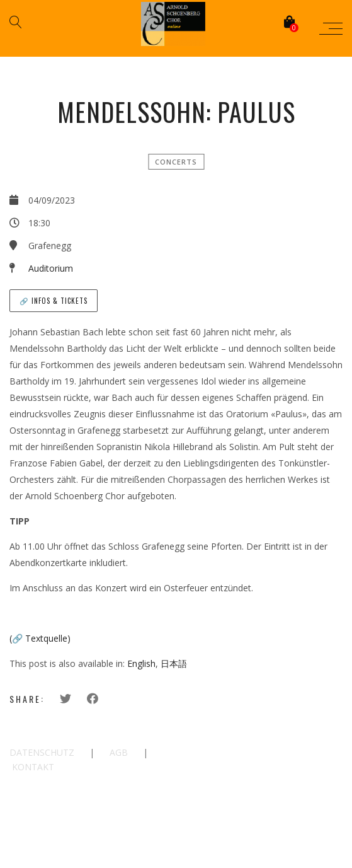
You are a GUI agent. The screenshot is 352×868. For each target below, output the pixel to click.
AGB (119, 752)
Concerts (176, 162)
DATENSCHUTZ (42, 752)
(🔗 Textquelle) (40, 638)
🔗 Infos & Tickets (54, 301)
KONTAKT (33, 767)
